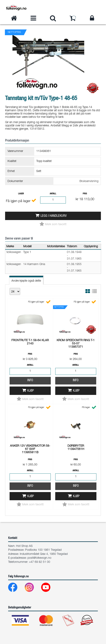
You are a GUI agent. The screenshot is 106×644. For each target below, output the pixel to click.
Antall (53, 194)
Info (30, 324)
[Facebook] (16, 588)
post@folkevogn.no (39, 558)
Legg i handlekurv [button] (54, 216)
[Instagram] (33, 588)
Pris (85, 194)
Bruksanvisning (89, 181)
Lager (21, 194)
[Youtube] (49, 588)
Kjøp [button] (31, 334)
